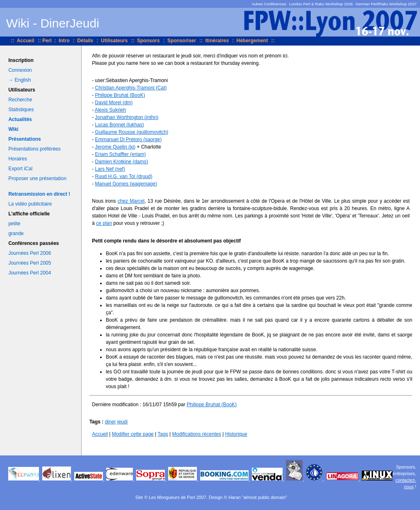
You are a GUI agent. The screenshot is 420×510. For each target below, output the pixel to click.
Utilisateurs (114, 41)
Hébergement (252, 41)
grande (16, 233)
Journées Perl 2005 (30, 263)
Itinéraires (217, 41)
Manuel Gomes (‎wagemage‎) (126, 184)
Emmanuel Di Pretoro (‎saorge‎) (129, 140)
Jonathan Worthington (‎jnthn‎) (127, 117)
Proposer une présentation (37, 178)
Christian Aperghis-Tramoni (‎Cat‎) (131, 88)
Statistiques (21, 110)
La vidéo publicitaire (30, 204)
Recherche (20, 100)
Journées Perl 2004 (30, 273)
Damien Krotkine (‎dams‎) (122, 162)
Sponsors (148, 41)
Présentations (24, 139)
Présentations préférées (34, 149)
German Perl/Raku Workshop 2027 (386, 4)
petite (14, 224)
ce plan (104, 223)
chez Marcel (131, 201)
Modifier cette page (133, 434)
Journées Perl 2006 (30, 253)
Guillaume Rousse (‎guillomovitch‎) (132, 132)
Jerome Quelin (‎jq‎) (115, 147)
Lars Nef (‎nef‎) (110, 169)
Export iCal (20, 169)
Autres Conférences (269, 4)
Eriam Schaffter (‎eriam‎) (121, 154)
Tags (163, 434)
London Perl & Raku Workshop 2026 (321, 4)
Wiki (13, 129)
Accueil (26, 41)
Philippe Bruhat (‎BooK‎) (120, 95)
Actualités (20, 119)
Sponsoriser (182, 41)
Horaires (17, 159)
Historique (236, 434)
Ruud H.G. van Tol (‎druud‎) (124, 176)
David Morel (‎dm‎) (114, 103)
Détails (85, 41)
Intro (64, 41)
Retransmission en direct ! (39, 194)
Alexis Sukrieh (110, 110)
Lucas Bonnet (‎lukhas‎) (120, 125)
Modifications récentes (197, 434)
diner (111, 422)
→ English (19, 80)
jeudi (122, 422)
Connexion (20, 70)
